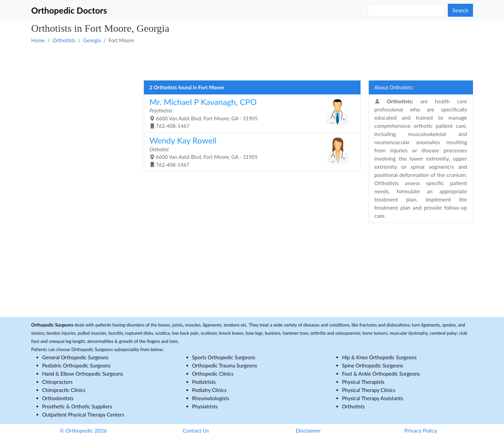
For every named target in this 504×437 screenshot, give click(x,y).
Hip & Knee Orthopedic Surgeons (379, 357)
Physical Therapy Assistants (373, 398)
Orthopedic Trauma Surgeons (225, 365)
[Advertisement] (236, 62)
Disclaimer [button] (308, 430)
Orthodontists (58, 398)
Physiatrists (205, 406)
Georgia (92, 40)
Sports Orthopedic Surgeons (224, 357)
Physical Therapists (363, 382)
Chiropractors (58, 382)
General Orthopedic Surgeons (75, 357)
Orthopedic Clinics (213, 374)
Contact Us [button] (196, 430)
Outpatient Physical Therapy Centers (83, 415)
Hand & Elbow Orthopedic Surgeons (83, 374)
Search (460, 10)
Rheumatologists (211, 398)
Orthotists (64, 40)
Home (38, 40)
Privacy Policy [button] (421, 430)
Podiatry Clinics (209, 390)
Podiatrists (204, 382)
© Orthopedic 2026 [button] (83, 430)
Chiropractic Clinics (64, 390)
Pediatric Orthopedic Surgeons (77, 365)
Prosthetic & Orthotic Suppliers (77, 406)
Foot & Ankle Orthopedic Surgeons (381, 374)
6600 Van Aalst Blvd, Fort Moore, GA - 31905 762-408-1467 (250, 113)
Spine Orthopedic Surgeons (373, 365)
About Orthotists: (394, 87)
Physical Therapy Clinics (369, 390)
